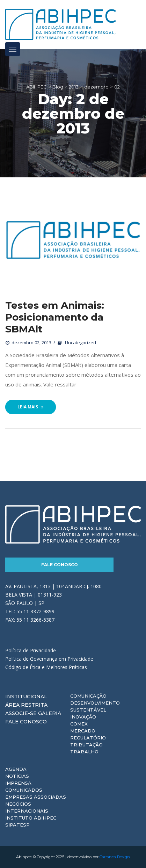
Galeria (50, 713)
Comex (79, 724)
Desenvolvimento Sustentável (95, 706)
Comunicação (88, 696)
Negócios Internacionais (27, 807)
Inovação (83, 717)
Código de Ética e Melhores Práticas (46, 667)
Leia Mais (31, 407)
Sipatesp (17, 825)
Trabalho (84, 752)
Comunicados (24, 790)
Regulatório (88, 738)
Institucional (26, 697)
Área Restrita (26, 705)
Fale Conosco (60, 565)
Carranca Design (115, 857)
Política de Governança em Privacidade (49, 659)
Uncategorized (81, 343)
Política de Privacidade (31, 650)
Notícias (17, 776)
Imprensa (18, 783)
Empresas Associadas (36, 797)
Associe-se (21, 713)
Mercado (83, 731)
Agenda (16, 769)
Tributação (86, 745)
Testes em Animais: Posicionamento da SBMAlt (55, 317)
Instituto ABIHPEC (31, 818)
